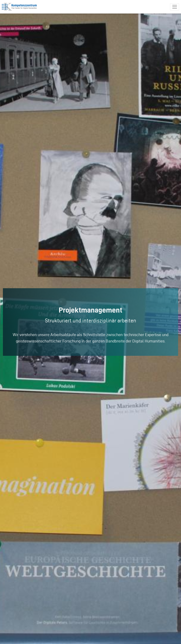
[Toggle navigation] (175, 7)
